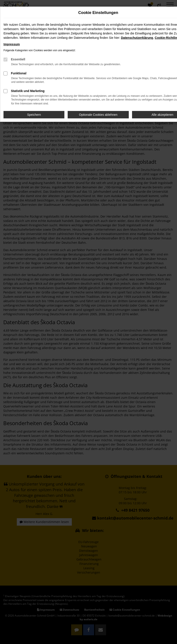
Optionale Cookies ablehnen (98, 115)
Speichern (34, 115)
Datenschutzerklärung (137, 38)
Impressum (12, 44)
